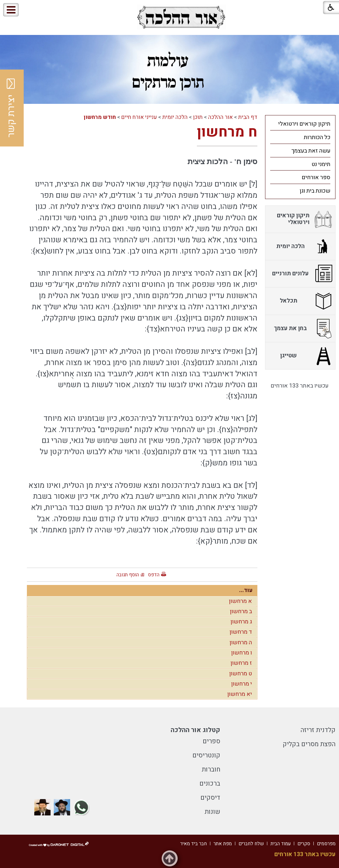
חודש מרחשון (100, 117)
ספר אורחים (316, 177)
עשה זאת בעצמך (311, 151)
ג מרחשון (241, 622)
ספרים (211, 741)
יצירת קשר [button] (11, 108)
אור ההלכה (220, 117)
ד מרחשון (241, 632)
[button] (32, 10)
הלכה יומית (175, 117)
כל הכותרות (317, 137)
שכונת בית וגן (315, 191)
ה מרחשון (241, 643)
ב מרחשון (241, 611)
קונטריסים (206, 755)
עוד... (246, 590)
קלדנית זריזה (318, 730)
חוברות (211, 769)
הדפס (154, 575)
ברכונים (210, 784)
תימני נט (321, 164)
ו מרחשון (242, 653)
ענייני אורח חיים (139, 117)
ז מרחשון (241, 663)
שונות (212, 812)
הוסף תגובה (128, 575)
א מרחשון (240, 601)
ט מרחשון (241, 674)
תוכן (198, 117)
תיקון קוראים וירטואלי (304, 124)
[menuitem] (300, 124)
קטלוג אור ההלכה (195, 730)
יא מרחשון (240, 694)
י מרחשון (242, 684)
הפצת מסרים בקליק (309, 744)
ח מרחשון (227, 132)
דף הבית (248, 117)
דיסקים (210, 798)
